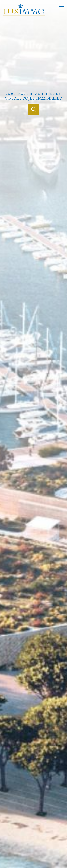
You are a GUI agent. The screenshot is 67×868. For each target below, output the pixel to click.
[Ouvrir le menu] (63, 6)
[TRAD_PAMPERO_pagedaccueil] (24, 16)
